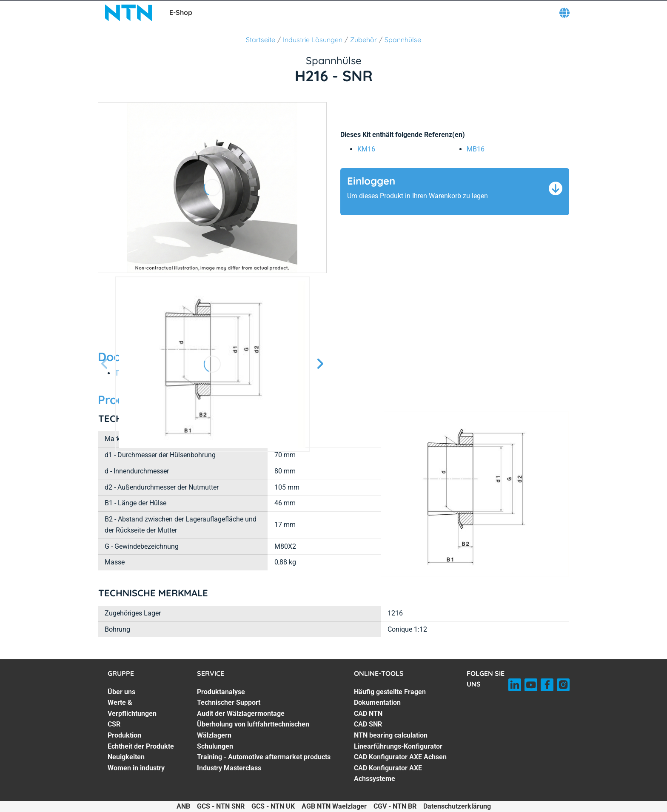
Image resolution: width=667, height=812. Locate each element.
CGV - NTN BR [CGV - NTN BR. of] (395, 806)
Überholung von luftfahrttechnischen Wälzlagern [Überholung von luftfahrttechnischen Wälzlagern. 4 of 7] (253, 730)
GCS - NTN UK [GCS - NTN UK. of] (273, 806)
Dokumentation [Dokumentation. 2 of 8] (377, 702)
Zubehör (363, 40)
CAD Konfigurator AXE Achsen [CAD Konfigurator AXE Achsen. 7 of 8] (400, 757)
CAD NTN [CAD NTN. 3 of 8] (368, 714)
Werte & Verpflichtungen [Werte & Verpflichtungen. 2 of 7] (132, 708)
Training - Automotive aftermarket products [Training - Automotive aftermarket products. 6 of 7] (264, 757)
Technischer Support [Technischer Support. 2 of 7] (229, 702)
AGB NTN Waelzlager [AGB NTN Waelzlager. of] (334, 806)
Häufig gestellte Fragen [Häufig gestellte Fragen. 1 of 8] (390, 692)
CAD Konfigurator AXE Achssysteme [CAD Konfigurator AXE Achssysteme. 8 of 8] (388, 774)
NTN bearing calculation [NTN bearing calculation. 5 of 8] (391, 735)
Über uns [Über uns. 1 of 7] (121, 692)
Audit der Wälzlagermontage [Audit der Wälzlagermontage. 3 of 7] (241, 714)
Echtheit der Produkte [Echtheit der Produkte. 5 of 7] (141, 746)
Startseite (261, 40)
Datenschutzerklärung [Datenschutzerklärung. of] (457, 806)
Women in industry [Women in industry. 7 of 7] (136, 768)
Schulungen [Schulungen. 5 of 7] (215, 746)
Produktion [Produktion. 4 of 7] (124, 735)
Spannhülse (403, 40)
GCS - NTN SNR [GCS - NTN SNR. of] (221, 806)
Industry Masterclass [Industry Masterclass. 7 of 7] (229, 768)
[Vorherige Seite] (105, 364)
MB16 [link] (476, 149)
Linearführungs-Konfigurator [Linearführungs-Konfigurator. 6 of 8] (398, 746)
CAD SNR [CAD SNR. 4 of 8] (368, 724)
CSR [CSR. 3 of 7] (114, 724)
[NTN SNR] (128, 13)
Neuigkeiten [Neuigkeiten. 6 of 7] (126, 757)
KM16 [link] (366, 149)
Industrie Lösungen (313, 40)
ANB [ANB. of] (183, 806)
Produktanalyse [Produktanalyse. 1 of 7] (221, 692)
